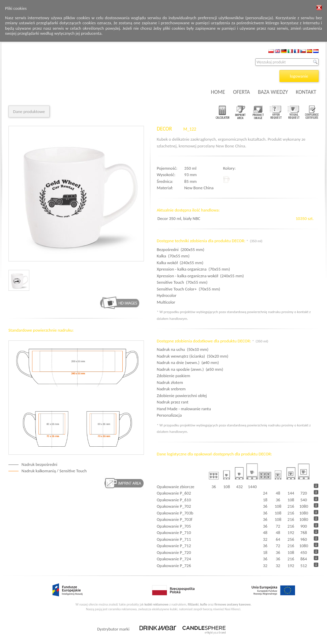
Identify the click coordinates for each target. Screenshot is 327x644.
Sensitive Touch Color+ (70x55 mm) (188, 289)
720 (304, 493)
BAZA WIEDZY (273, 92)
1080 (304, 506)
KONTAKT (306, 92)
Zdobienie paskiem (173, 376)
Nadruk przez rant (173, 402)
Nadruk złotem (170, 382)
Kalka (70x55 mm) (173, 256)
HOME (218, 92)
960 (304, 539)
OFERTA (241, 92)
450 (304, 552)
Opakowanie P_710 (174, 533)
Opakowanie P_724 (174, 559)
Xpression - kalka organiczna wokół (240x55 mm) (200, 276)
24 (265, 493)
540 (304, 500)
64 (278, 539)
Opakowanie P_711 (174, 539)
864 (304, 559)
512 (304, 566)
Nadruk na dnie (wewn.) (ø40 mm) (188, 362)
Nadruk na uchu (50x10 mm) (183, 349)
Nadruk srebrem (171, 389)
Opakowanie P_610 (174, 500)
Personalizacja (169, 415)
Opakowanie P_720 (174, 552)
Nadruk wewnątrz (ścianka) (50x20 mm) (192, 356)
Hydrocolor (168, 295)
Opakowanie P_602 (174, 493)
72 (278, 526)
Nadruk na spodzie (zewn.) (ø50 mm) (190, 369)
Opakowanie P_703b (175, 513)
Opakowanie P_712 (174, 546)
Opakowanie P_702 (174, 506)
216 (291, 506)
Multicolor (167, 302)
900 (304, 526)
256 (291, 539)
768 (304, 533)
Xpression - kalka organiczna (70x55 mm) (193, 269)
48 (278, 493)
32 (265, 539)
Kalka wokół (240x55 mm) (180, 263)
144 (291, 493)
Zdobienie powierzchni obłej (182, 396)
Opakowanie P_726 (174, 566)
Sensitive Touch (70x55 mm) (182, 282)
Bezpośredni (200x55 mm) (181, 249)
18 (265, 500)
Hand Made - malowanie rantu (184, 409)
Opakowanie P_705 (174, 526)
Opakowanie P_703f (174, 519)
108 (291, 500)
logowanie (299, 76)
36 (278, 500)
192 (291, 533)
